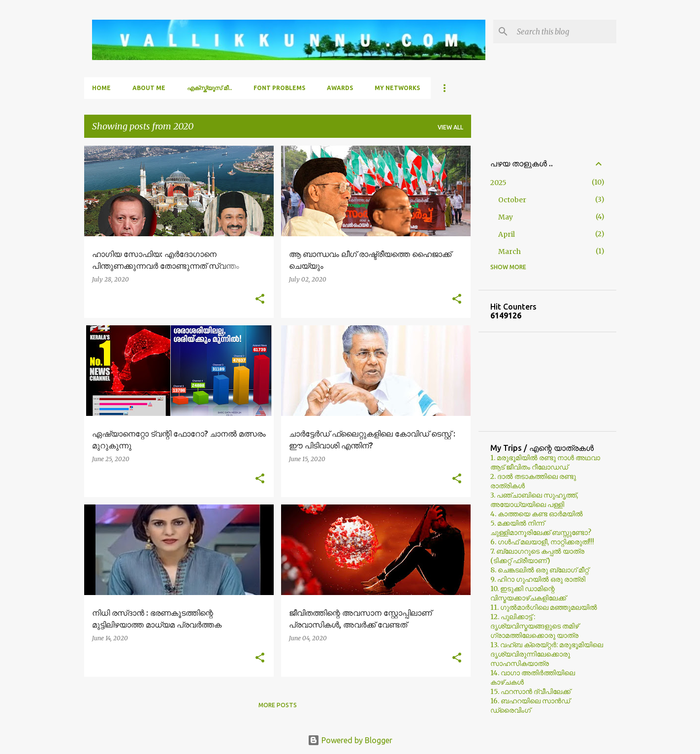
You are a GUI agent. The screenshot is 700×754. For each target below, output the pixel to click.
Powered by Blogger (350, 740)
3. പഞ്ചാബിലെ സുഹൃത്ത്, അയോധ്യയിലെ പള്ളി (534, 500)
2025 (498, 183)
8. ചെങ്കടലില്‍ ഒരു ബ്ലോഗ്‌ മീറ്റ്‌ (540, 570)
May (506, 217)
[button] (260, 299)
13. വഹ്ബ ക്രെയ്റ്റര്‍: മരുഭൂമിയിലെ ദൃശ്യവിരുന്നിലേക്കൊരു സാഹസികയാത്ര (547, 654)
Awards (340, 88)
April (507, 234)
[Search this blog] (565, 31)
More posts (278, 705)
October (512, 200)
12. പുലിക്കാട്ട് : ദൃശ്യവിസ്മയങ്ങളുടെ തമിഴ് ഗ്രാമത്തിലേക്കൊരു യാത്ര (535, 626)
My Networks (397, 88)
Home (101, 88)
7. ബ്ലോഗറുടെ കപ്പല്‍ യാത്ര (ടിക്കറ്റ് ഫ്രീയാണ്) (537, 556)
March (509, 251)
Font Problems (279, 88)
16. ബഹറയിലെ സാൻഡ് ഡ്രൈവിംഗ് (530, 706)
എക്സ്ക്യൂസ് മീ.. (209, 88)
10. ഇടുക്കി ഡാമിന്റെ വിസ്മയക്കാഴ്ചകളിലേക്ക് (528, 593)
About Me (149, 88)
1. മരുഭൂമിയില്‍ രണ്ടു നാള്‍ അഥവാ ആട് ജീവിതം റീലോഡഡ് (545, 462)
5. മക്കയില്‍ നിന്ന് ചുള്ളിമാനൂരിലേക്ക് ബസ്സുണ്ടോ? (541, 528)
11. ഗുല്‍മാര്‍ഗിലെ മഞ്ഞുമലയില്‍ (544, 607)
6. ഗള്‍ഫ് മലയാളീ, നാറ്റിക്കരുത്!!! (542, 542)
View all (450, 127)
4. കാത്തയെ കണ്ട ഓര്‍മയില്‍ (537, 514)
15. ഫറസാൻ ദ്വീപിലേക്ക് (530, 691)
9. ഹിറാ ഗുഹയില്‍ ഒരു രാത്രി (538, 579)
